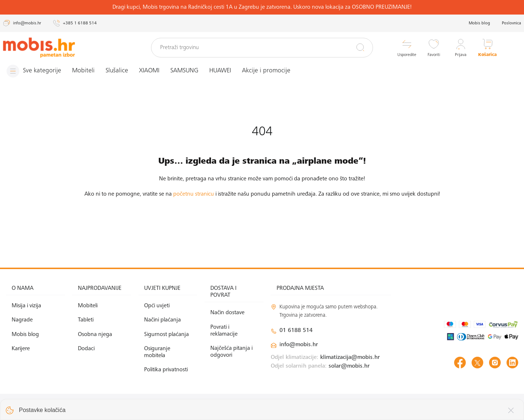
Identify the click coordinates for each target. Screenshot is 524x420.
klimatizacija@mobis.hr (350, 357)
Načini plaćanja (162, 320)
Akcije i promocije (266, 71)
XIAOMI (149, 71)
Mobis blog (479, 23)
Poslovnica (511, 23)
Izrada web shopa (467, 407)
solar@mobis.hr (349, 366)
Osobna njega (95, 335)
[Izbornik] (34, 71)
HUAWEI (220, 71)
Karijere (21, 349)
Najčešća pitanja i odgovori (231, 352)
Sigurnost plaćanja (166, 335)
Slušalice (117, 71)
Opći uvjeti (157, 306)
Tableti (86, 320)
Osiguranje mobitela (157, 352)
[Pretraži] (360, 47)
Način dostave (227, 313)
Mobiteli (83, 71)
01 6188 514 (296, 331)
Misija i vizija (26, 306)
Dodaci (86, 349)
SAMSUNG (184, 71)
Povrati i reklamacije (224, 331)
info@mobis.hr (299, 345)
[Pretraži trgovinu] (262, 48)
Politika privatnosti (166, 370)
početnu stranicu (194, 194)
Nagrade (22, 320)
